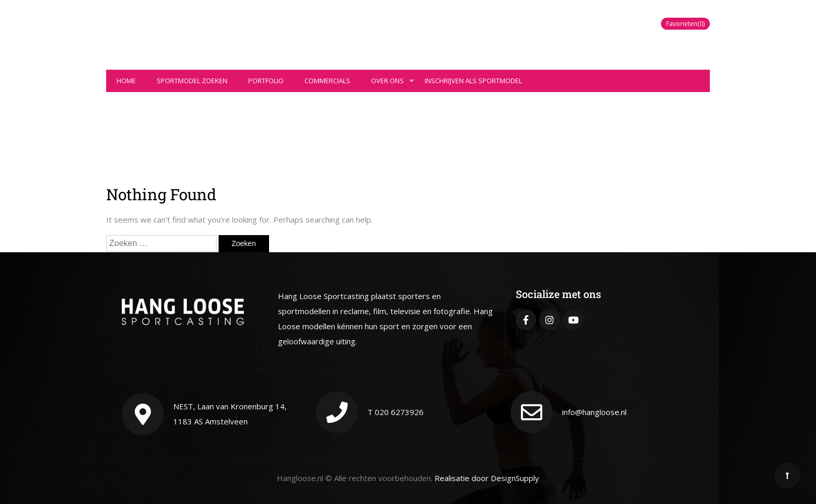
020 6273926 (399, 412)
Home (126, 81)
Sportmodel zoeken (192, 81)
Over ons (393, 84)
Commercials (327, 81)
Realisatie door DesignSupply (487, 478)
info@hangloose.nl (594, 412)
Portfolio (266, 81)
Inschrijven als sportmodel (473, 81)
